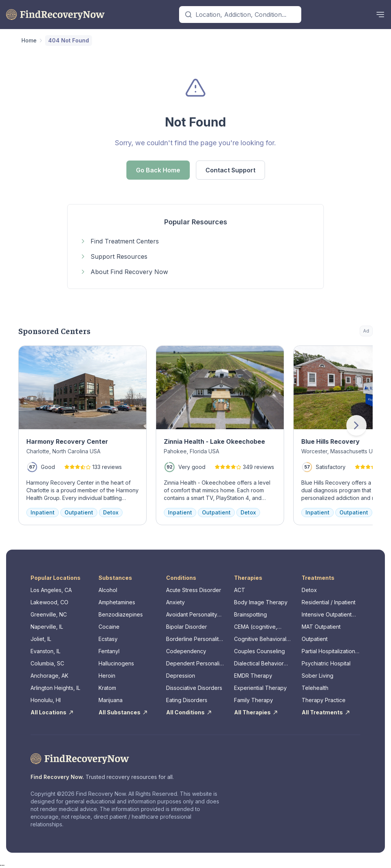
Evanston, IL (45, 651)
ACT (240, 590)
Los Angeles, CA (51, 590)
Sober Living (317, 676)
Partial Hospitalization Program (328, 651)
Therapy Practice (324, 700)
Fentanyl (109, 651)
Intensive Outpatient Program (327, 615)
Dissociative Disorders (194, 688)
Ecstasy (108, 639)
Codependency (186, 651)
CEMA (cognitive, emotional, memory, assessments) (259, 627)
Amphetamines (117, 602)
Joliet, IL (41, 639)
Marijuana (111, 700)
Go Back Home (158, 170)
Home (29, 40)
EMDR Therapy (253, 676)
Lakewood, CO (49, 602)
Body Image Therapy (261, 602)
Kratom (107, 688)
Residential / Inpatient (329, 602)
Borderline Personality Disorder (194, 639)
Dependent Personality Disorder (195, 664)
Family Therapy (254, 700)
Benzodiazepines (121, 614)
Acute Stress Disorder (194, 590)
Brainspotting (250, 614)
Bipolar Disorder (187, 627)
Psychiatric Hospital (326, 663)
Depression (181, 676)
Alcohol (108, 590)
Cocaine (109, 627)
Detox (309, 590)
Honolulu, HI (46, 700)
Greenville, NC (49, 614)
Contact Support (230, 170)
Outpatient (315, 639)
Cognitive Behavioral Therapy (260, 639)
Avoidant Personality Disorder (192, 615)
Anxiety (175, 602)
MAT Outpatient (321, 627)
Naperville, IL (47, 627)
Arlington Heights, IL (55, 688)
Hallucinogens (116, 663)
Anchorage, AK (49, 676)
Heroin (107, 676)
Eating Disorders (187, 700)
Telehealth (315, 688)
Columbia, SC (47, 663)
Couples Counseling (259, 651)
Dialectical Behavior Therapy (259, 664)
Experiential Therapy (260, 688)
